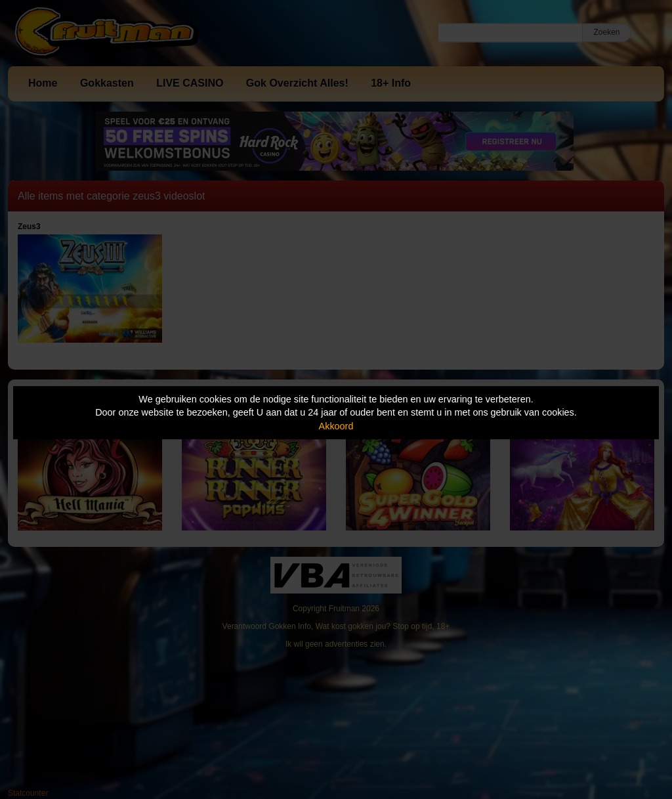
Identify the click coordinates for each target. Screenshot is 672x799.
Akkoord (336, 426)
